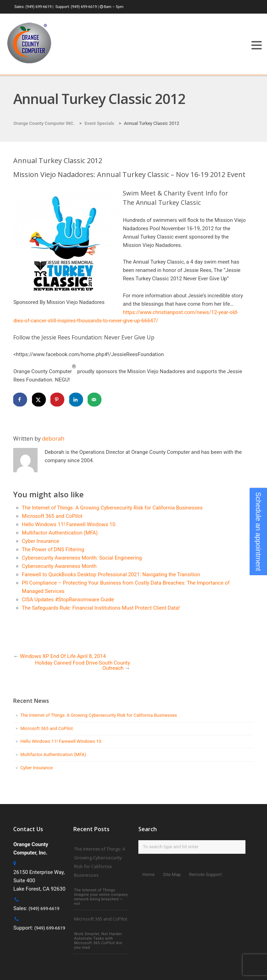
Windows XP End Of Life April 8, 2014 (63, 656)
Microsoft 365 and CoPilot (52, 516)
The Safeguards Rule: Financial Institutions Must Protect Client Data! (101, 608)
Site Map (172, 874)
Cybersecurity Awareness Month (59, 566)
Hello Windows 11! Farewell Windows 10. (69, 524)
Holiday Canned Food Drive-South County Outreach (83, 665)
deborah (53, 439)
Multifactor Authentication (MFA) (60, 533)
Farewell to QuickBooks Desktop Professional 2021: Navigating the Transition (111, 575)
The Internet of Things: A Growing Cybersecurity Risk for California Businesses (112, 508)
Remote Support (205, 874)
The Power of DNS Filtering (53, 549)
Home (149, 874)
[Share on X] (39, 400)
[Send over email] (95, 400)
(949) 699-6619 (38, 7)
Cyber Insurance (41, 541)
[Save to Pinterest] (57, 400)
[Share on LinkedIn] (76, 400)
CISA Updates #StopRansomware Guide (68, 600)
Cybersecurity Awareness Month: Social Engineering (82, 558)
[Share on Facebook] (20, 400)
